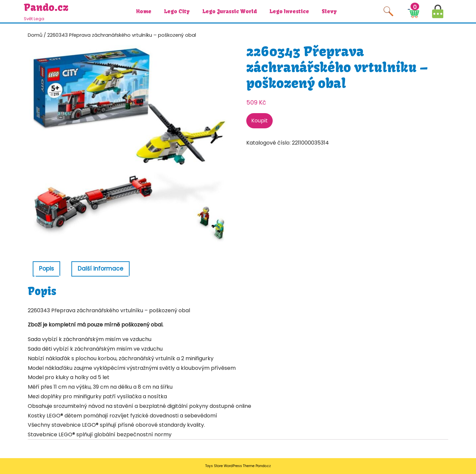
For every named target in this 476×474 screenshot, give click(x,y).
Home (144, 11)
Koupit (259, 121)
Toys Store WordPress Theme (230, 466)
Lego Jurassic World (230, 11)
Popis (46, 269)
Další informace (100, 269)
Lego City (177, 11)
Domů (35, 35)
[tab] (46, 269)
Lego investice (289, 11)
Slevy (329, 11)
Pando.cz (46, 7)
